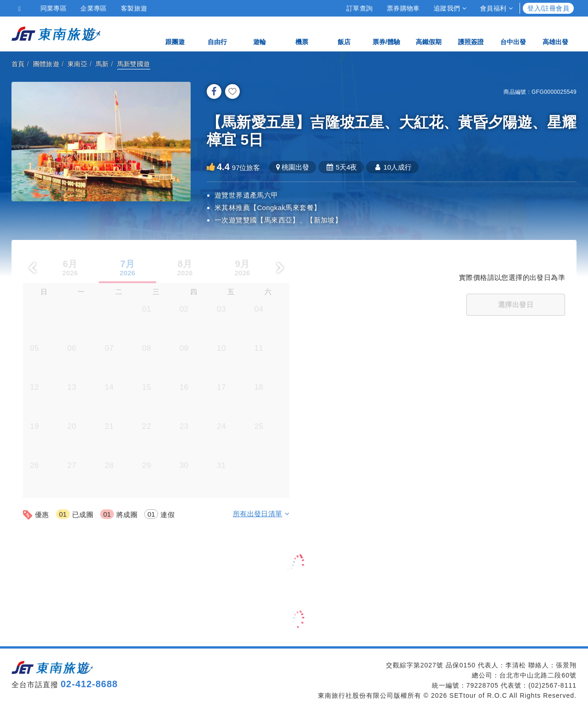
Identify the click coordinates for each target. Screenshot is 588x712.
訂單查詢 (360, 8)
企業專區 (94, 8)
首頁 (18, 64)
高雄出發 (555, 33)
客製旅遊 (134, 8)
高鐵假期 (429, 33)
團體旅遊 (46, 64)
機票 (302, 33)
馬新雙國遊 (134, 64)
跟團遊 (175, 33)
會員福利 (496, 8)
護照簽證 (471, 33)
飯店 (344, 33)
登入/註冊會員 (548, 8)
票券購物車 (403, 8)
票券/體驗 (386, 33)
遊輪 (260, 33)
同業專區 (54, 8)
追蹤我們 (450, 8)
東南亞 (77, 64)
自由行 (217, 33)
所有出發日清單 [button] (261, 514)
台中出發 (513, 33)
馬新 (102, 64)
